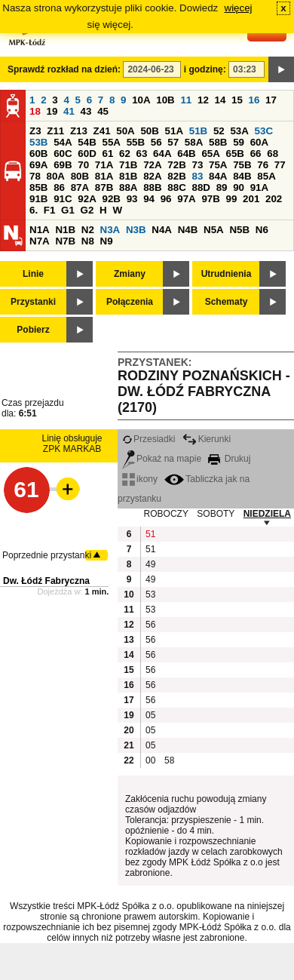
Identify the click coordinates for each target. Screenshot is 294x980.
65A (210, 154)
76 (263, 165)
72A (152, 165)
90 (239, 187)
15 (237, 100)
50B (149, 131)
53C (264, 131)
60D (87, 154)
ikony (140, 479)
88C (176, 187)
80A (56, 176)
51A (174, 131)
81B (128, 176)
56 (156, 142)
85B (38, 187)
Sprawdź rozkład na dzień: (64, 69)
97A (186, 199)
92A (87, 199)
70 (83, 165)
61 (107, 154)
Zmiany (130, 274)
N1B (65, 230)
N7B (65, 241)
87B (104, 187)
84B (242, 176)
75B (242, 165)
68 (273, 154)
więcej (239, 8)
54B (87, 142)
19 (52, 111)
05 (150, 715)
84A (218, 176)
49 (150, 564)
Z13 (79, 131)
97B (210, 199)
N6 (262, 230)
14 (220, 100)
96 (166, 199)
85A (266, 176)
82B (176, 176)
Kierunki (207, 439)
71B (128, 165)
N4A (162, 230)
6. (34, 210)
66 (256, 154)
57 (173, 142)
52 (219, 131)
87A (80, 187)
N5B (239, 230)
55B (136, 142)
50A (125, 131)
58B (218, 142)
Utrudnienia (227, 274)
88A (128, 187)
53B (38, 142)
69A (38, 165)
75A (218, 165)
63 (142, 154)
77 (280, 165)
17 (271, 100)
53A (239, 131)
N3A (110, 230)
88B (152, 187)
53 (150, 594)
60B (38, 154)
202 (274, 199)
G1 (68, 210)
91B (38, 199)
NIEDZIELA (267, 514)
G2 (87, 210)
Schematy (227, 302)
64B (186, 154)
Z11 (55, 131)
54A (63, 142)
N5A (214, 230)
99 (232, 199)
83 (197, 176)
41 (69, 111)
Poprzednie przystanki (47, 555)
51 (150, 534)
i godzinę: (205, 69)
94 (149, 199)
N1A (40, 230)
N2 (88, 230)
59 (239, 142)
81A (104, 176)
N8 (88, 241)
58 (169, 760)
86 (59, 187)
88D (201, 187)
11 (186, 100)
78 (35, 176)
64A (162, 154)
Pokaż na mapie (162, 459)
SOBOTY (216, 514)
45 (103, 111)
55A (111, 142)
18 (35, 111)
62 (125, 154)
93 (132, 199)
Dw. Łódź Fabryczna (46, 581)
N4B (188, 230)
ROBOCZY (166, 514)
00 (150, 760)
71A (104, 165)
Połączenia (130, 302)
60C (63, 154)
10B (165, 100)
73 (197, 165)
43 (86, 111)
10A (141, 100)
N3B (136, 230)
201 (251, 199)
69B (63, 165)
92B (111, 199)
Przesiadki (149, 439)
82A (152, 176)
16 (254, 100)
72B (176, 165)
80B (80, 176)
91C (63, 199)
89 (222, 187)
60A (259, 142)
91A (259, 187)
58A (194, 142)
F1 (50, 210)
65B (235, 154)
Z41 (102, 131)
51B (198, 131)
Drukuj (229, 459)
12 (203, 100)
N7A (40, 241)
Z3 (35, 131)
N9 (107, 241)
